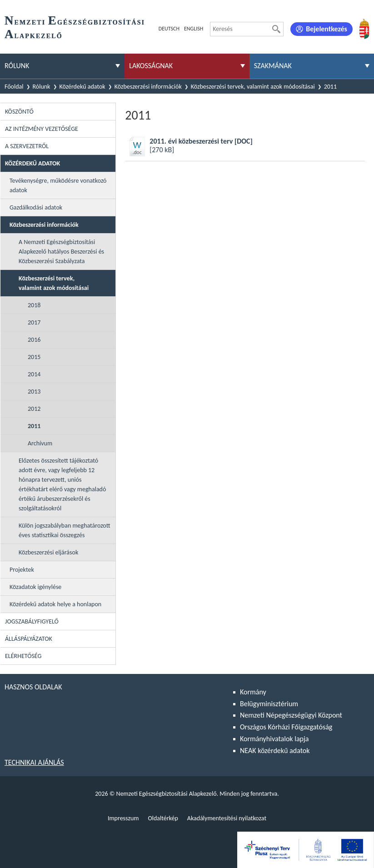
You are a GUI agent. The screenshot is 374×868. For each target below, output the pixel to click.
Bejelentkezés (327, 29)
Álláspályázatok (29, 639)
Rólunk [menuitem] (17, 66)
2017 (34, 322)
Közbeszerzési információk (148, 87)
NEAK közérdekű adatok (275, 751)
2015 (34, 357)
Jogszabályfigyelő (32, 621)
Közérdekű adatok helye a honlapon (55, 604)
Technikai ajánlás (34, 762)
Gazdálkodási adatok (36, 207)
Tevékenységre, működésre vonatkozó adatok (58, 185)
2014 (34, 374)
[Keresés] (276, 29)
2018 (34, 305)
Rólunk (42, 87)
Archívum (40, 443)
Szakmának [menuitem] (273, 66)
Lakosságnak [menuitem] (151, 66)
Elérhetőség (23, 656)
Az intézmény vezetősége (42, 129)
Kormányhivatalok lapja (274, 739)
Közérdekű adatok (82, 87)
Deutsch (169, 29)
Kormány (253, 692)
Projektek (22, 570)
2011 (34, 426)
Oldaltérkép (163, 818)
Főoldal (14, 87)
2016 (34, 340)
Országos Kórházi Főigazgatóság (286, 727)
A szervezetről (27, 146)
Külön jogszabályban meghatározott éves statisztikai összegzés (65, 530)
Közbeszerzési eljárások (48, 552)
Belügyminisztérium (269, 704)
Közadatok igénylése (35, 587)
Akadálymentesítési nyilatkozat (227, 818)
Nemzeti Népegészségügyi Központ (291, 715)
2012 (34, 409)
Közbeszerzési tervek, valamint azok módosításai (253, 87)
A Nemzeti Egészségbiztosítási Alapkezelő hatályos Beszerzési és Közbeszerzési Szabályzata (61, 252)
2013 (34, 392)
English (194, 29)
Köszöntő (19, 112)
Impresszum (123, 818)
